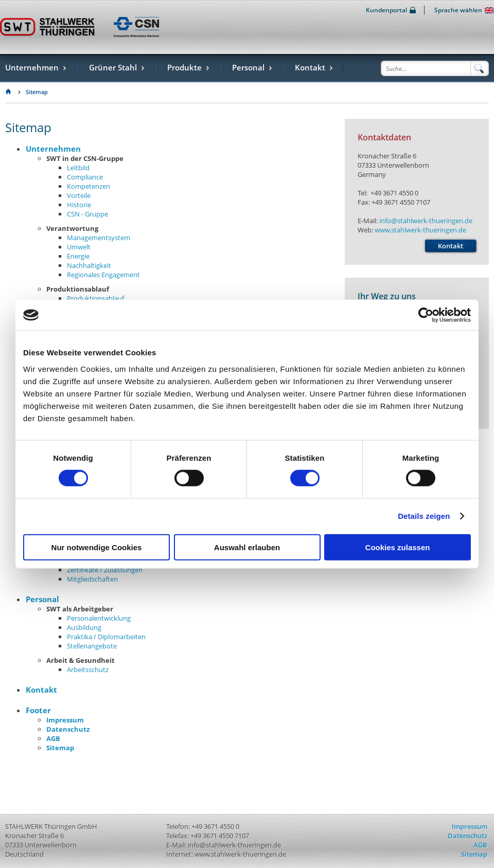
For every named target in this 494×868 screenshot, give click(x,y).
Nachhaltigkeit (89, 265)
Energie (78, 256)
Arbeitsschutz (88, 670)
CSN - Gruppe (87, 214)
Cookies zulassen (398, 547)
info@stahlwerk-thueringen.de (426, 221)
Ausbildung (84, 627)
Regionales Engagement (103, 275)
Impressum (65, 720)
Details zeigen (424, 516)
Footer (38, 710)
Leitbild (78, 168)
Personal (42, 599)
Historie (79, 205)
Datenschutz (68, 729)
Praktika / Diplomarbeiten (106, 637)
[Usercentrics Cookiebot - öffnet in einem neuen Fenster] (426, 315)
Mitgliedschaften (92, 579)
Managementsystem (99, 238)
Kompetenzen (89, 186)
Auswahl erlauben (247, 547)
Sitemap (37, 92)
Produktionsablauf (95, 298)
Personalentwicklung (99, 618)
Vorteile (79, 195)
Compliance (85, 177)
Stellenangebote (92, 646)
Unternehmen (53, 149)
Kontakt (41, 690)
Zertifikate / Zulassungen (105, 570)
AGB (53, 738)
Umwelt (79, 247)
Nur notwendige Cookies (97, 547)
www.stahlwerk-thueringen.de (420, 230)
